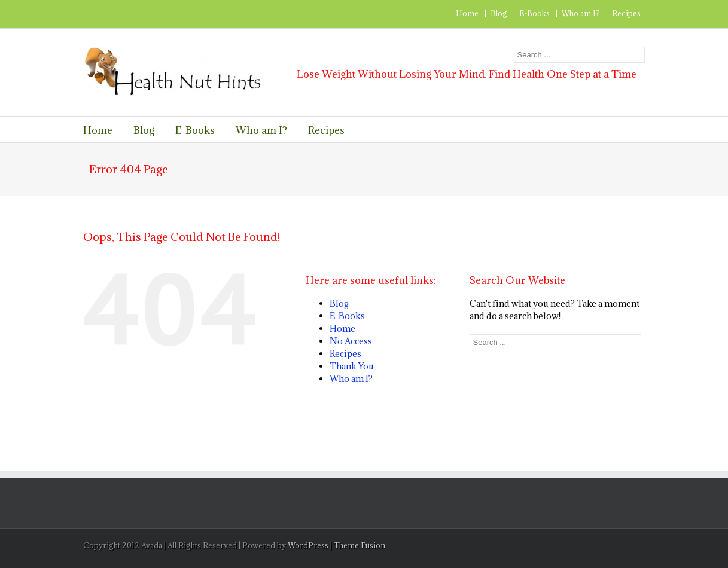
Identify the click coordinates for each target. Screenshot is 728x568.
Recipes (626, 13)
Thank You (352, 366)
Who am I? (581, 13)
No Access (351, 341)
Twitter (106, 14)
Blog (499, 13)
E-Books (534, 13)
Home (467, 13)
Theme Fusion (360, 545)
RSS (127, 13)
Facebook (86, 14)
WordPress (308, 545)
